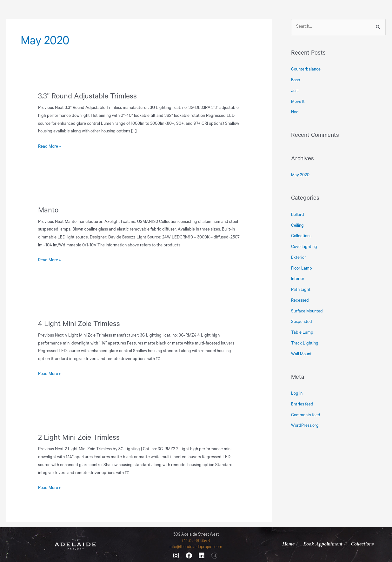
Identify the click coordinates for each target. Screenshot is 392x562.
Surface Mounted (307, 312)
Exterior (299, 258)
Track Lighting (305, 344)
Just (295, 91)
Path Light (301, 290)
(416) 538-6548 (196, 541)
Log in (297, 394)
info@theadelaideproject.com (196, 547)
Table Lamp (302, 333)
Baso (296, 80)
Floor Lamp (302, 269)
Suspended (302, 322)
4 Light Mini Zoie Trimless (79, 325)
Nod (295, 113)
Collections (301, 236)
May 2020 (300, 175)
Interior (298, 279)
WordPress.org (305, 426)
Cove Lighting (304, 247)
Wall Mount (301, 355)
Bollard (298, 215)
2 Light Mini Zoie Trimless (79, 438)
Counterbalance (306, 70)
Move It (298, 102)
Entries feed (302, 405)
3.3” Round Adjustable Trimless (87, 97)
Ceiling (297, 226)
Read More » (49, 146)
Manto (48, 211)
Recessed (300, 301)
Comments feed (306, 415)
